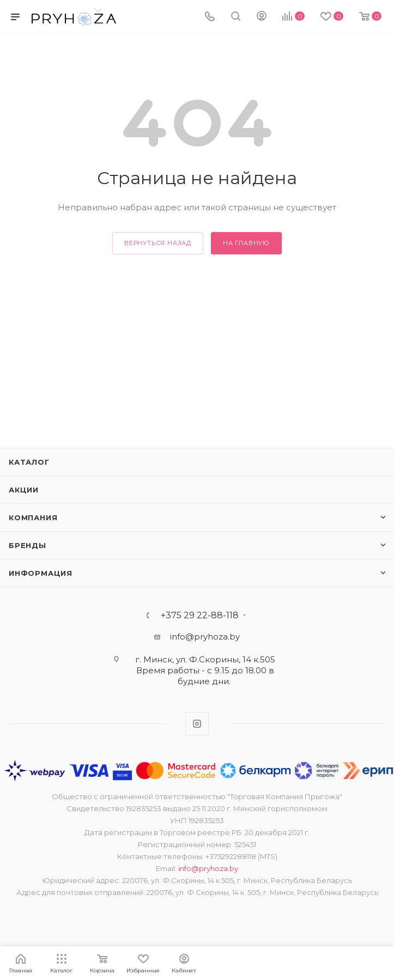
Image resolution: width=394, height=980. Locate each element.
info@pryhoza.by (205, 637)
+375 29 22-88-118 (200, 616)
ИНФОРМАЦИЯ (41, 573)
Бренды (28, 545)
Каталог (29, 462)
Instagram (197, 724)
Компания (33, 518)
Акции (24, 490)
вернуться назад (158, 243)
